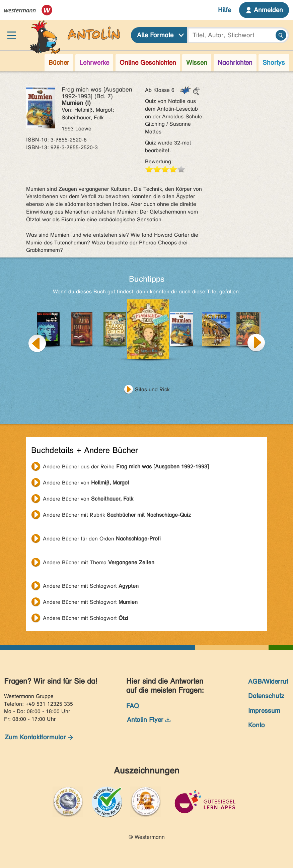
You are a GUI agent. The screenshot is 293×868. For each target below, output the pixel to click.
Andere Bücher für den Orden (102, 539)
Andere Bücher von (86, 483)
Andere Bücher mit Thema (99, 562)
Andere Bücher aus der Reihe (126, 467)
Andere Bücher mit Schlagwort (91, 586)
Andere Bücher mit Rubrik (117, 515)
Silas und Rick (152, 389)
